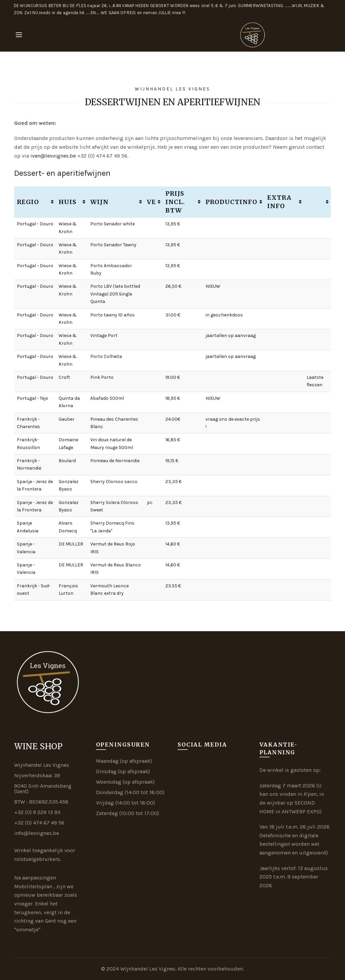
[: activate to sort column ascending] (317, 202)
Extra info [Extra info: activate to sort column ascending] (279, 202)
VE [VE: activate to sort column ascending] (151, 202)
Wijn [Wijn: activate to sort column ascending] (99, 202)
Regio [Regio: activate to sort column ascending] (28, 202)
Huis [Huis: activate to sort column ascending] (68, 202)
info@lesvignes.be (37, 833)
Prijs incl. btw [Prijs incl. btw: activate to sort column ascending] (175, 202)
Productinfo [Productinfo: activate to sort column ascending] (231, 202)
